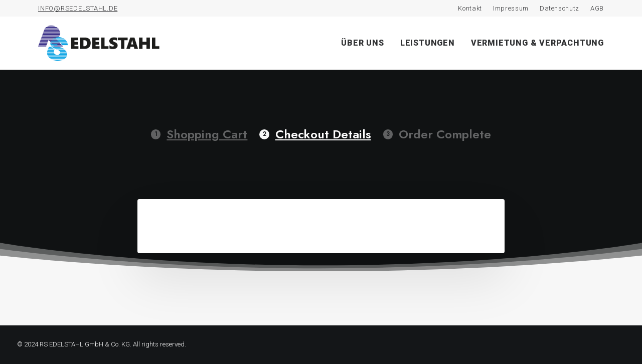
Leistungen (428, 43)
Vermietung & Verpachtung (537, 43)
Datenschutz (559, 8)
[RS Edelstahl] (99, 43)
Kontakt (470, 8)
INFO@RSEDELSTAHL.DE (78, 8)
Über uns (362, 43)
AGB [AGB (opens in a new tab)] (597, 8)
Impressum (511, 8)
